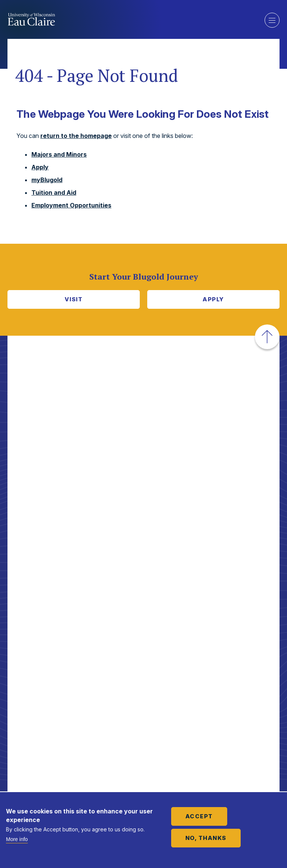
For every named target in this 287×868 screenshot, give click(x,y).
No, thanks (206, 838)
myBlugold (47, 180)
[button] (267, 337)
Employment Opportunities (71, 205)
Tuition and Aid (54, 193)
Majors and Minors (59, 154)
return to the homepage (76, 136)
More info (17, 839)
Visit (74, 299)
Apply (40, 167)
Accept (199, 816)
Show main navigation (272, 20)
